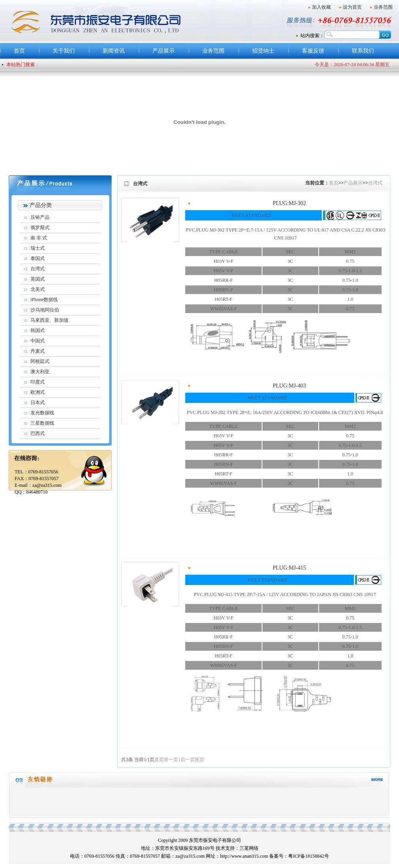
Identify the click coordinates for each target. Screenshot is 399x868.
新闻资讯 (114, 51)
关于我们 (64, 51)
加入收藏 (321, 7)
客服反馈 (313, 51)
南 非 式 (39, 238)
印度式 (38, 382)
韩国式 (38, 330)
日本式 (38, 403)
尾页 (199, 760)
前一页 (171, 760)
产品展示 (163, 51)
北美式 (38, 289)
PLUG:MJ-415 (289, 568)
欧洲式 (38, 392)
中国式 (38, 341)
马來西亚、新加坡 (49, 320)
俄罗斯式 (40, 228)
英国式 (38, 279)
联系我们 (363, 51)
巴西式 (38, 433)
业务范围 (383, 7)
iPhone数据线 (44, 300)
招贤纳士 (263, 51)
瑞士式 (38, 248)
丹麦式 (38, 351)
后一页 (188, 760)
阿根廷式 (40, 361)
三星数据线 (42, 423)
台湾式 (38, 269)
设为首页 (352, 7)
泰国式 (38, 258)
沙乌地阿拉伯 (45, 310)
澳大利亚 (40, 372)
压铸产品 (40, 217)
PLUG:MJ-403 (289, 386)
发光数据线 (42, 413)
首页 (19, 51)
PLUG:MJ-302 (289, 203)
